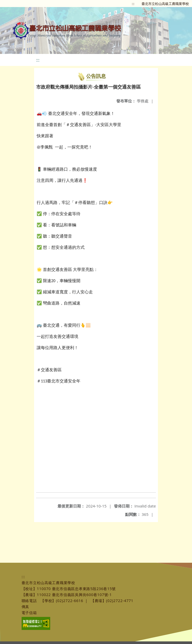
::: (133, 4)
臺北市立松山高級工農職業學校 (165, 4)
